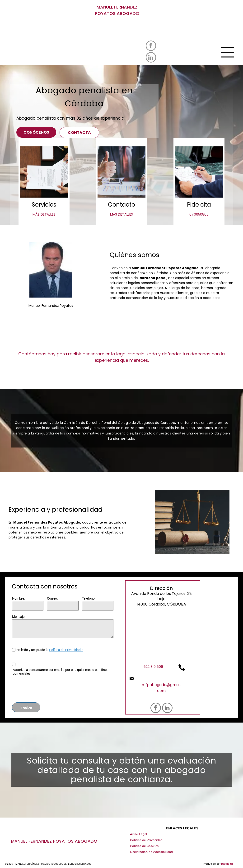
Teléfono (88, 598)
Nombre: (18, 598)
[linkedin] (151, 58)
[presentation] (48, 688)
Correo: (52, 598)
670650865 (199, 214)
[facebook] (151, 46)
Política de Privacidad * (66, 650)
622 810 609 (153, 667)
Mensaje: (19, 617)
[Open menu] (228, 52)
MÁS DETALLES (44, 214)
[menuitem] (139, 835)
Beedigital (227, 864)
